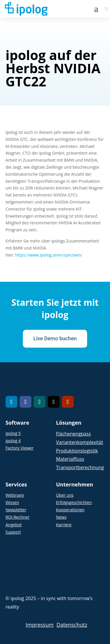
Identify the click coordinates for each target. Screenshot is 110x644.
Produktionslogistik (77, 451)
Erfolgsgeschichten (74, 502)
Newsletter (16, 510)
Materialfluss (70, 459)
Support (13, 532)
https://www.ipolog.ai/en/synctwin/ (49, 255)
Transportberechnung (80, 467)
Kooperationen (70, 510)
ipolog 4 (13, 441)
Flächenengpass (73, 434)
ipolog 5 (13, 433)
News (61, 517)
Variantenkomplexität (80, 442)
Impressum (40, 625)
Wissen (12, 502)
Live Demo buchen (55, 338)
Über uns (65, 495)
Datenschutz (72, 625)
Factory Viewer (20, 448)
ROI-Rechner (18, 517)
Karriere (64, 525)
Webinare (15, 495)
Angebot (14, 525)
